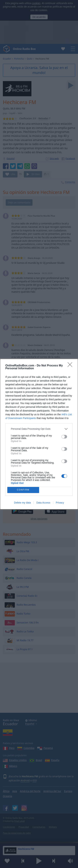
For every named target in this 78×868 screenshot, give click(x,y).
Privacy (60, 503)
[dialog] (39, 434)
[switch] (64, 437)
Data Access (43, 503)
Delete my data (22, 503)
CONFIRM (23, 490)
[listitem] (39, 429)
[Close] (71, 366)
